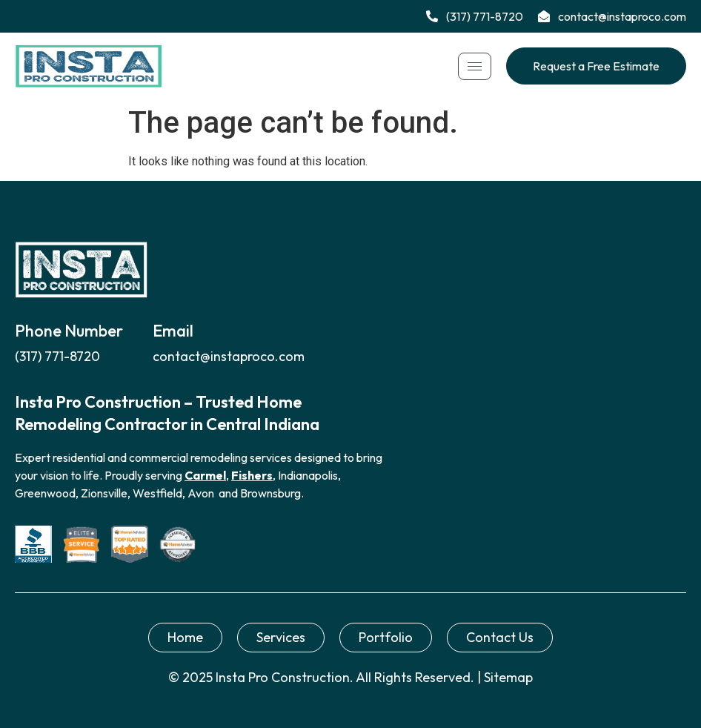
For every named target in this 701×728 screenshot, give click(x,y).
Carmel (205, 475)
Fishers (252, 475)
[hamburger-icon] (475, 66)
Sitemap (508, 677)
